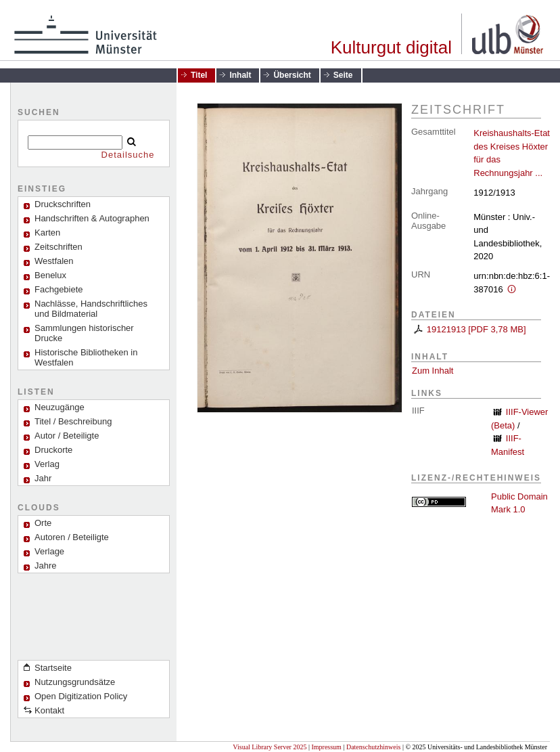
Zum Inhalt (433, 371)
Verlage (49, 551)
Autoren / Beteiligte (72, 537)
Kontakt (49, 710)
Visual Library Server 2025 (270, 747)
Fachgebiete (59, 289)
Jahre (46, 566)
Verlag (47, 464)
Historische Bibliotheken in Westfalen (86, 357)
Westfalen (54, 261)
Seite (343, 75)
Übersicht (292, 75)
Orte (43, 523)
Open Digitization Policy (81, 696)
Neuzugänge (60, 407)
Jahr (43, 478)
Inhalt (240, 75)
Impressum (326, 747)
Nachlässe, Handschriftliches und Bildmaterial (91, 309)
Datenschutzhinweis (374, 747)
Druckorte (53, 450)
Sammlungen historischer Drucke (84, 333)
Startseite (53, 668)
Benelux (50, 275)
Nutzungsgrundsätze (75, 682)
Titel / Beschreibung (73, 421)
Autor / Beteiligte (67, 436)
